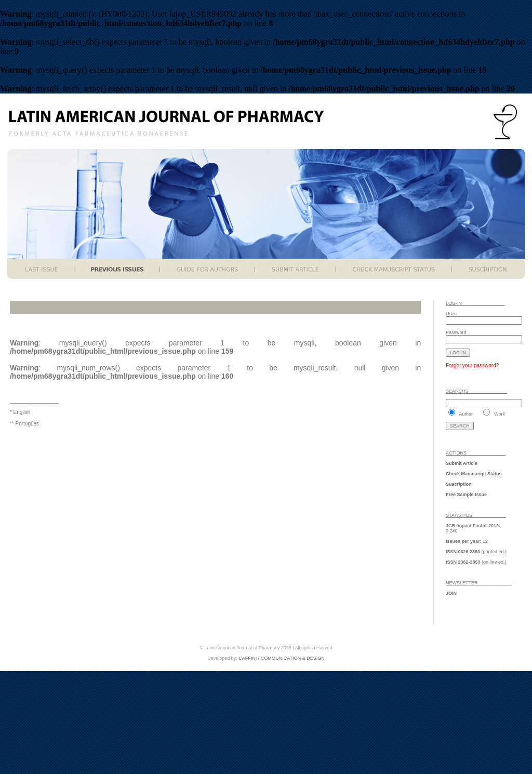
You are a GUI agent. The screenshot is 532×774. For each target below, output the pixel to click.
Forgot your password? (472, 365)
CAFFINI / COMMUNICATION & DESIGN (281, 658)
